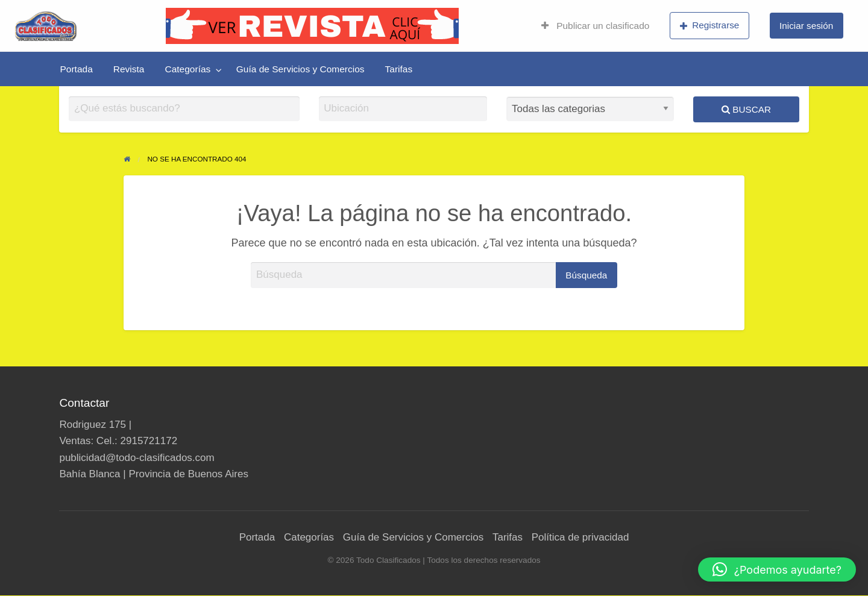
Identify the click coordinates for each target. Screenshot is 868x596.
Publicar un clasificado (595, 26)
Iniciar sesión (806, 26)
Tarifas (399, 69)
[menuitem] (595, 26)
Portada (77, 69)
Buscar (746, 109)
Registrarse (710, 25)
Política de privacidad (580, 537)
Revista (129, 69)
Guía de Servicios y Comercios (300, 69)
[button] (777, 569)
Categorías (187, 69)
